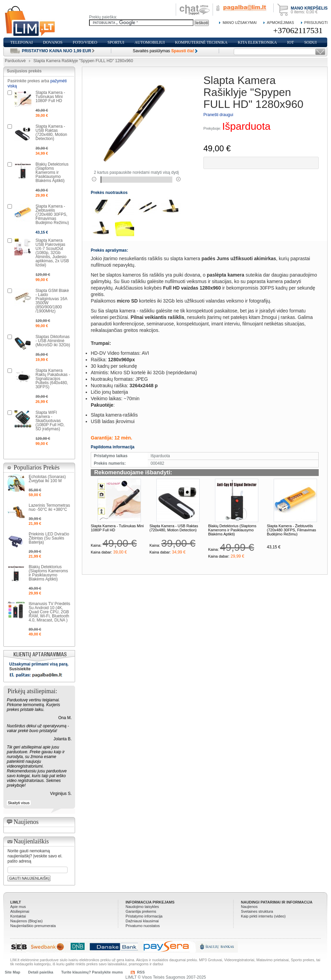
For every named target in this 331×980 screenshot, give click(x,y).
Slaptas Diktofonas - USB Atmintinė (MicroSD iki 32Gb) (53, 341)
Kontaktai (18, 916)
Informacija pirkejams (150, 902)
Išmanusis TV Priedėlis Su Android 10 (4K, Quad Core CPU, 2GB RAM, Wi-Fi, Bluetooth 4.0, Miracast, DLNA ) (49, 612)
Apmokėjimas (280, 23)
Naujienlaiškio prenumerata (33, 926)
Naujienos (249, 907)
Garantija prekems (141, 911)
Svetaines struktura (257, 911)
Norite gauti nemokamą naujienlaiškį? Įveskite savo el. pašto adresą (35, 856)
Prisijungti (316, 23)
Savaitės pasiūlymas (163, 51)
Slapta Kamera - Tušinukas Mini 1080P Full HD (50, 97)
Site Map (12, 972)
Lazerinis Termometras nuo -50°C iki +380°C (49, 507)
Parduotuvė (15, 61)
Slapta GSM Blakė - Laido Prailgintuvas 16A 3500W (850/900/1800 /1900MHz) (52, 301)
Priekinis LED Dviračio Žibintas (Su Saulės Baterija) (49, 538)
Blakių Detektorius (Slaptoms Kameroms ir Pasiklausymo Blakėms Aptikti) (232, 530)
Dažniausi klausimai (142, 921)
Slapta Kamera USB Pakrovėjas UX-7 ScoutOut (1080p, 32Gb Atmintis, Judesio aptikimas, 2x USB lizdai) (52, 253)
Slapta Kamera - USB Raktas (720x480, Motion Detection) (174, 528)
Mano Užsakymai (240, 23)
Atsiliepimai (20, 911)
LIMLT (16, 902)
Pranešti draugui (218, 115)
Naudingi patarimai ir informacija (277, 902)
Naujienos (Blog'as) (26, 921)
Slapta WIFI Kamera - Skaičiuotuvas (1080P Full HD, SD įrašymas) (50, 421)
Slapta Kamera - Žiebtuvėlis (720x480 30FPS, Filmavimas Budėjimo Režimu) (291, 530)
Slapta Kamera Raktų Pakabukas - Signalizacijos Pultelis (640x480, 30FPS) (53, 379)
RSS (141, 972)
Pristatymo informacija (144, 916)
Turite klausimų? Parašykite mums (92, 972)
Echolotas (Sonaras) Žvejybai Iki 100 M (47, 479)
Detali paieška (41, 972)
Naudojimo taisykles (142, 907)
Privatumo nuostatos (143, 926)
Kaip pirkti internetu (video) (263, 916)
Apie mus (18, 907)
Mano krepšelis (309, 8)
